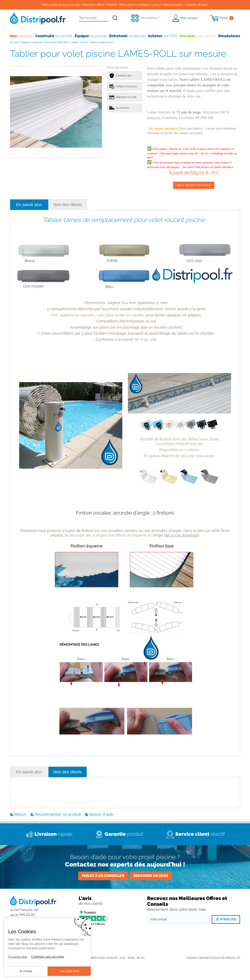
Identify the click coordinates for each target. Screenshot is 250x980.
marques (21, 36)
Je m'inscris (226, 919)
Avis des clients (68, 205)
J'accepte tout (69, 971)
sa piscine (54, 36)
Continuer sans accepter (48, 957)
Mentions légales (104, 958)
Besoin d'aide (101, 814)
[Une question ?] (146, 18)
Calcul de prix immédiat (193, 185)
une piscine (198, 36)
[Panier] (222, 18)
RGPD (131, 958)
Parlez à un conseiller (103, 876)
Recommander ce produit (58, 814)
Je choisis (26, 971)
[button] (185, 18)
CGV (123, 958)
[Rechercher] (115, 18)
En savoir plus (29, 205)
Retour (20, 814)
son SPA (163, 36)
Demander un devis (151, 876)
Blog (141, 958)
